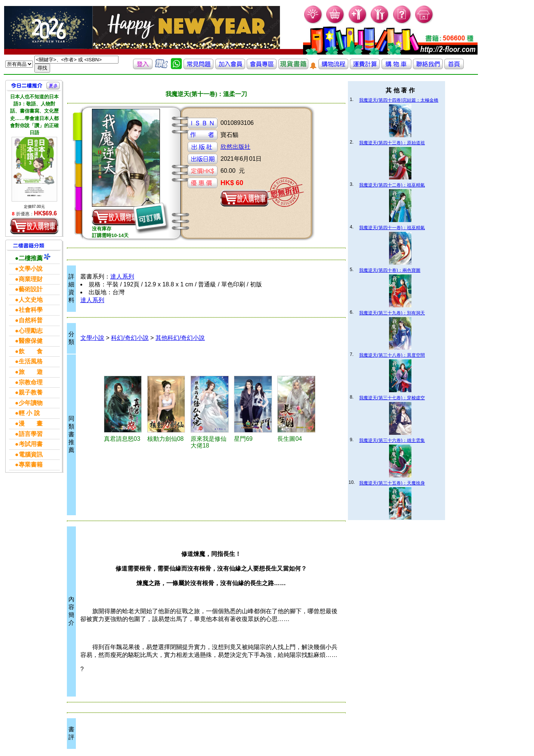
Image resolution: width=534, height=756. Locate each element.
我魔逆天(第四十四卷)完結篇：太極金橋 (399, 100)
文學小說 (92, 338)
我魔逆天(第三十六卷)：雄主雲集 (392, 440)
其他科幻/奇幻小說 (180, 338)
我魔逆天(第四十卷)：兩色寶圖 (390, 270)
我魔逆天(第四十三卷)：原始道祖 (392, 143)
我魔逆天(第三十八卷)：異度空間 (392, 355)
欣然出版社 (235, 147)
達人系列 (122, 276)
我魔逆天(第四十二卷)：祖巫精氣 (392, 185)
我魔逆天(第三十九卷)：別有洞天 (392, 313)
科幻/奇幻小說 (130, 338)
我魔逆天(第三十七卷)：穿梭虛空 (392, 398)
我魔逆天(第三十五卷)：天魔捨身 (392, 483)
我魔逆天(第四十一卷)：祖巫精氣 (392, 228)
